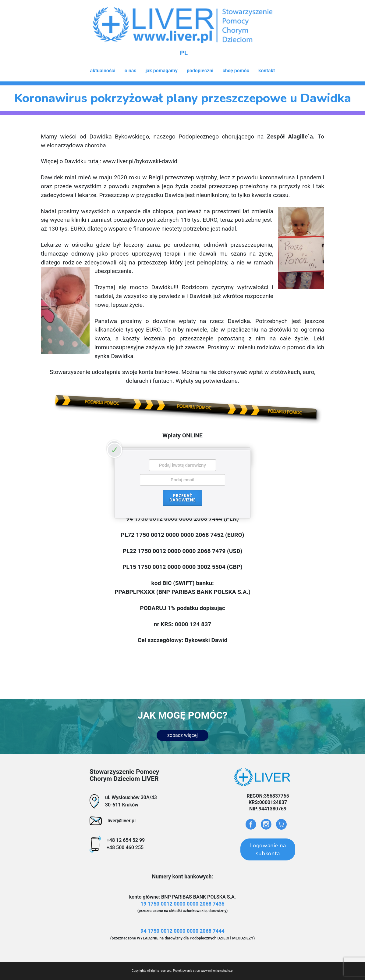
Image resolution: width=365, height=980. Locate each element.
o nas (131, 71)
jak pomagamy (161, 71)
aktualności (103, 71)
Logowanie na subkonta (268, 849)
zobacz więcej (182, 735)
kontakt (267, 71)
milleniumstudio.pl (221, 971)
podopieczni (200, 71)
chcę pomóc (236, 71)
